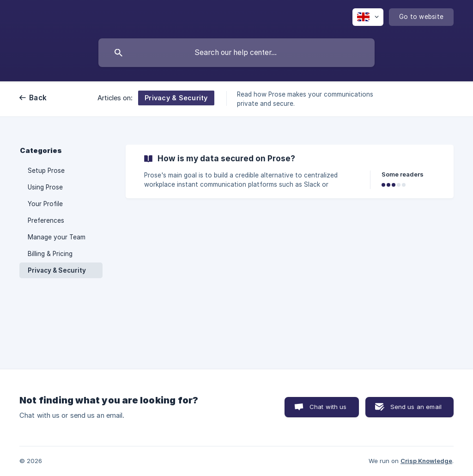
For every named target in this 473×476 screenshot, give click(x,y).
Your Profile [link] (45, 204)
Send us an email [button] (416, 407)
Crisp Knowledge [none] (426, 461)
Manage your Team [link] (57, 237)
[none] (368, 17)
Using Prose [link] (45, 187)
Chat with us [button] (328, 407)
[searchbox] (236, 53)
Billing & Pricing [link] (50, 254)
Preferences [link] (46, 220)
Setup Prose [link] (46, 171)
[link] (290, 171)
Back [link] (38, 98)
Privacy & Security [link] (57, 270)
